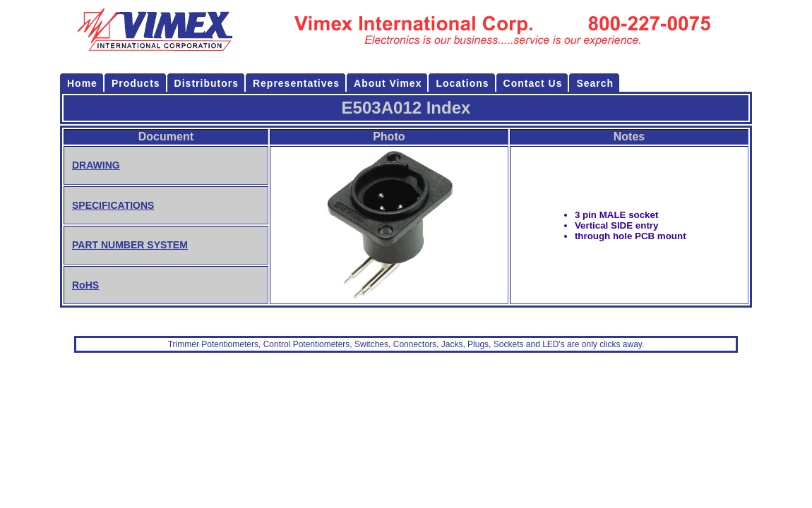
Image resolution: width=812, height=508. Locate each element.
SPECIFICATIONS (113, 205)
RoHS (85, 285)
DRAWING (96, 165)
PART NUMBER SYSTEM (130, 245)
